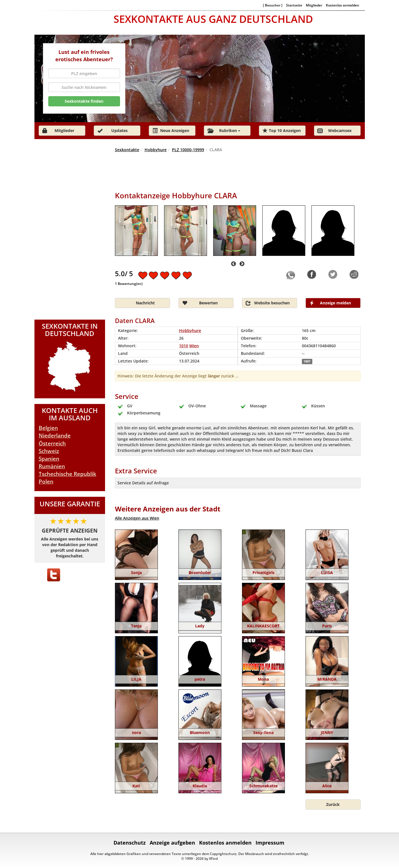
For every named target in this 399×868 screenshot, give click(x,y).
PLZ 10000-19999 (188, 150)
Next (242, 264)
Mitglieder (314, 5)
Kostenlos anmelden (343, 5)
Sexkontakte (127, 150)
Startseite (294, 5)
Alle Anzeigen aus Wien (137, 518)
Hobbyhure (156, 150)
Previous (234, 264)
